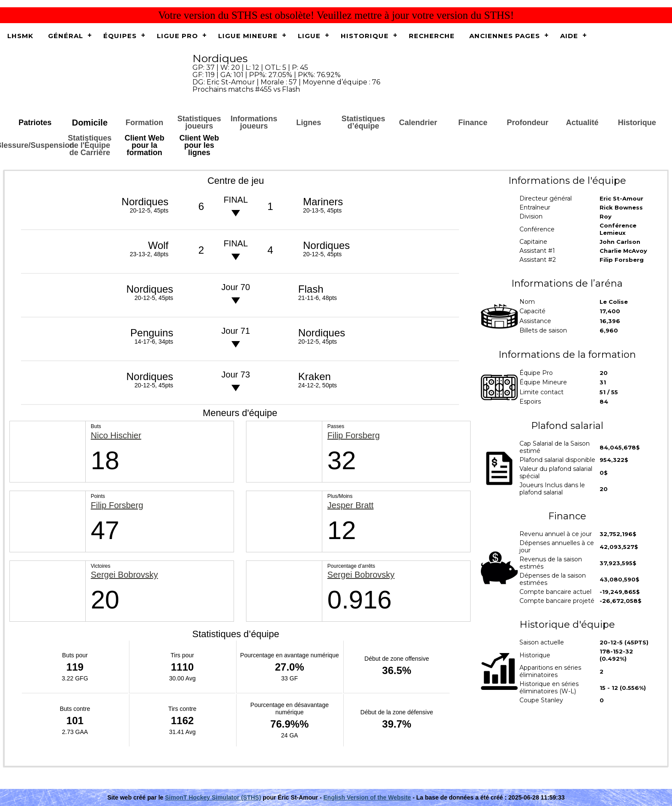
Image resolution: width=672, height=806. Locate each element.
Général (66, 36)
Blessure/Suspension (35, 145)
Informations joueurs (254, 122)
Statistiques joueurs (199, 122)
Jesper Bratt (351, 505)
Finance (473, 123)
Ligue (309, 36)
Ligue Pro (177, 36)
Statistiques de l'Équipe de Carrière (90, 145)
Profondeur (527, 123)
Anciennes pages (505, 36)
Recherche (432, 36)
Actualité (582, 123)
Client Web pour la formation (145, 145)
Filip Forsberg (354, 436)
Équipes (120, 36)
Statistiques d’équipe (363, 122)
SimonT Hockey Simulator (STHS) (213, 797)
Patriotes (35, 123)
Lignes (309, 123)
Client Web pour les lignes (199, 145)
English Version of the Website (367, 797)
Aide (569, 36)
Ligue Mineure (248, 36)
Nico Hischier (116, 436)
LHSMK (20, 36)
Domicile (90, 123)
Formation (144, 123)
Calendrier (418, 123)
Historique (365, 36)
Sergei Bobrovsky (124, 575)
